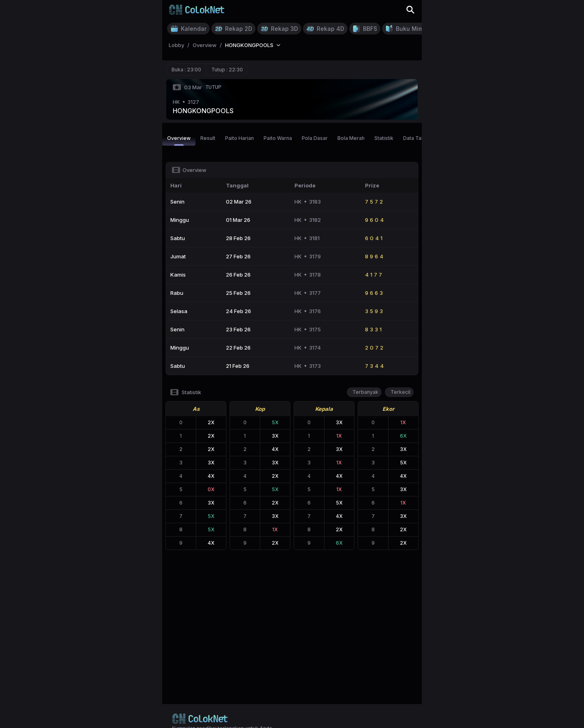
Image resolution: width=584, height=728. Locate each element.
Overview (179, 140)
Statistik (384, 138)
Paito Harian (239, 138)
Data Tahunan (419, 138)
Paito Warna (278, 138)
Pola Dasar (315, 138)
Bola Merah (351, 138)
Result (208, 138)
